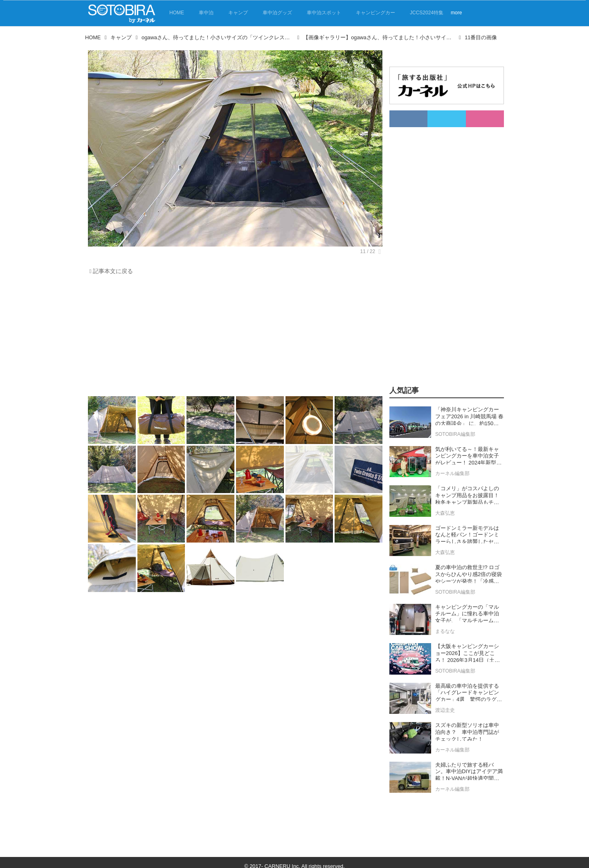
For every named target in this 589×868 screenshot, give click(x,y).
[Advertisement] (233, 338)
